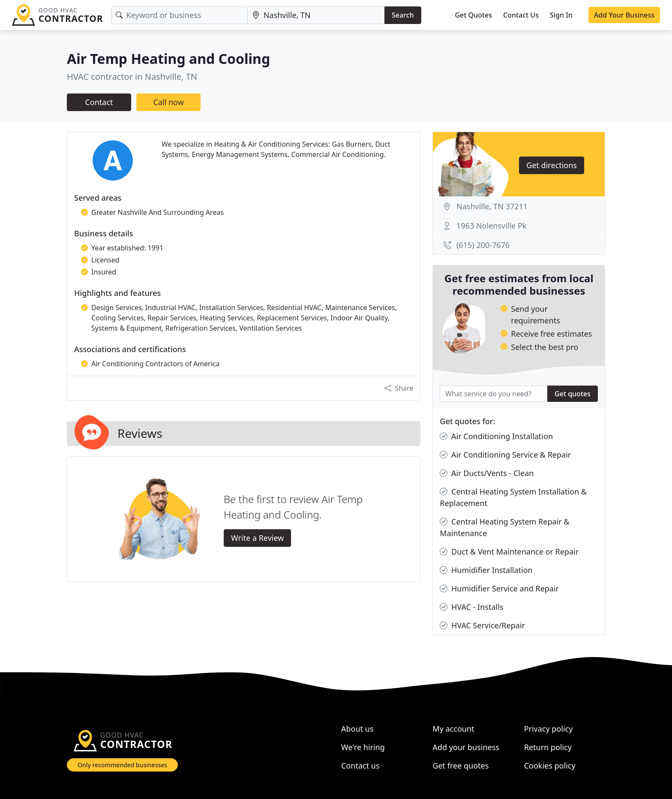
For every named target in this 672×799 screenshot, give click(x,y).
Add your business (466, 747)
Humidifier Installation (486, 570)
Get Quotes (473, 15)
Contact (99, 102)
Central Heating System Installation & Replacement (513, 497)
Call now (169, 102)
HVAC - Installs (471, 607)
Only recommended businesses (122, 765)
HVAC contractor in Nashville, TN (132, 77)
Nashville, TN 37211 (492, 206)
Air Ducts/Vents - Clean (487, 473)
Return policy (548, 747)
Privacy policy (549, 729)
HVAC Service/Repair (482, 626)
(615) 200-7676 (483, 245)
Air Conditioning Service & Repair (505, 455)
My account (453, 729)
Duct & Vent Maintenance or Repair (509, 552)
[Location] (316, 15)
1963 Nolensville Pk (491, 226)
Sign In (561, 15)
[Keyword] (179, 15)
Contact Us (521, 15)
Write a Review (257, 538)
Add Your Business (624, 15)
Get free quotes (460, 766)
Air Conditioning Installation (496, 436)
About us (357, 729)
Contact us (360, 766)
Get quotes (573, 394)
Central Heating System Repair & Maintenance (504, 527)
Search (403, 15)
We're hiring (363, 747)
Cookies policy (550, 766)
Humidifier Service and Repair (499, 589)
